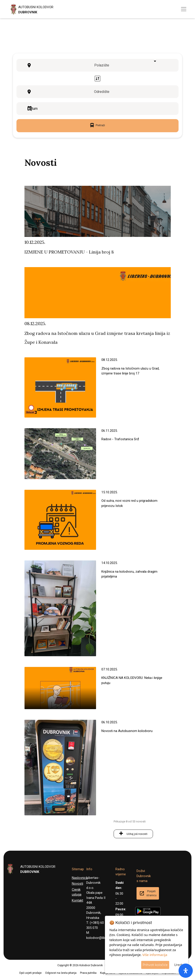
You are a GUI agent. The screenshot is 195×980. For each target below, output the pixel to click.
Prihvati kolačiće (155, 965)
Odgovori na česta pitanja (61, 973)
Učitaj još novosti (137, 834)
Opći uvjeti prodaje (30, 973)
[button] (1, 977)
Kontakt (77, 900)
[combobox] (103, 65)
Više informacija (155, 955)
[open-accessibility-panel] (186, 971)
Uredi (178, 965)
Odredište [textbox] (102, 92)
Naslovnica (80, 878)
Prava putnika (88, 973)
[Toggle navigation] (184, 9)
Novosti (77, 884)
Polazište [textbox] (102, 65)
